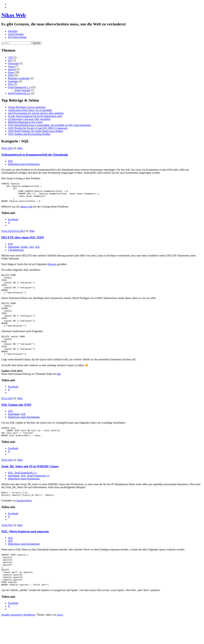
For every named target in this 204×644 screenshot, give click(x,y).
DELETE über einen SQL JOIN (23, 241)
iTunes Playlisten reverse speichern (27, 107)
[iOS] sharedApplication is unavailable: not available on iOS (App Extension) (49, 125)
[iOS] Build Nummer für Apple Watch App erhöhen (35, 131)
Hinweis (52, 268)
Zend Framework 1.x (19, 87)
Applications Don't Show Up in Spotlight (30, 110)
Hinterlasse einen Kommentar (24, 164)
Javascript (13, 63)
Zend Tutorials (16, 34)
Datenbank (14, 251)
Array (60, 641)
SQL (10, 84)
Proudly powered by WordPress (18, 641)
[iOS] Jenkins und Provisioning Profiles (29, 134)
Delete (24, 251)
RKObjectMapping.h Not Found (25, 122)
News (11, 72)
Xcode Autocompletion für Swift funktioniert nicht (35, 116)
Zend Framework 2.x (19, 93)
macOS (12, 69)
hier (59, 391)
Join (31, 251)
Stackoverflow (24, 520)
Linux (11, 66)
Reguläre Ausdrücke (19, 78)
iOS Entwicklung (17, 37)
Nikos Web (14, 15)
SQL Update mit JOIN (16, 422)
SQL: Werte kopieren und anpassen (25, 551)
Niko (20, 148)
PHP (10, 75)
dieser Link (27, 211)
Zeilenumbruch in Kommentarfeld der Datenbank (35, 155)
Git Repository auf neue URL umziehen (29, 119)
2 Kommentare (16, 254)
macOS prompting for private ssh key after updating (36, 113)
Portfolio (13, 31)
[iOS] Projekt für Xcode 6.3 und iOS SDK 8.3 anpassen (38, 128)
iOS (10, 60)
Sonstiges (13, 81)
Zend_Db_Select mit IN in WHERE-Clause (30, 485)
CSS (10, 57)
